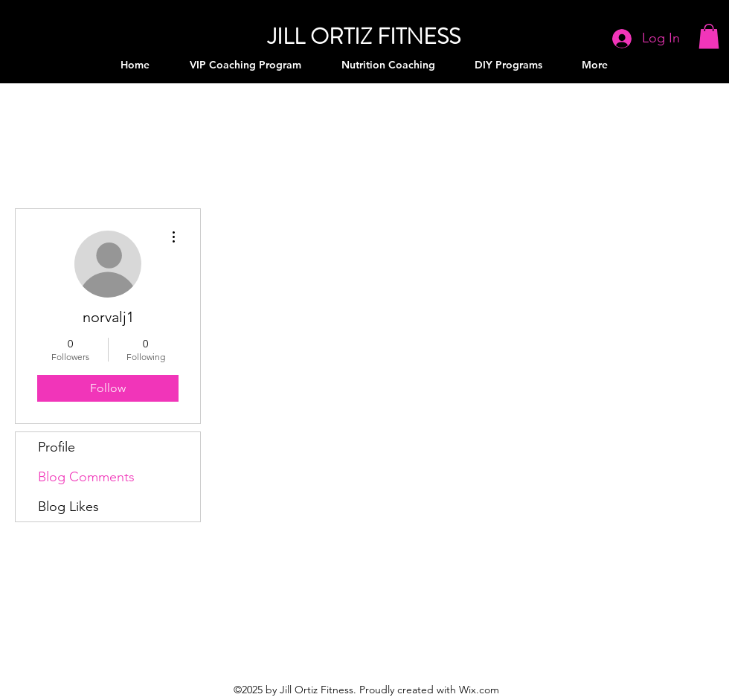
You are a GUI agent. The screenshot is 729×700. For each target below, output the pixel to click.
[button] (709, 36)
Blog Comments (86, 477)
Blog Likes (68, 507)
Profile (57, 447)
